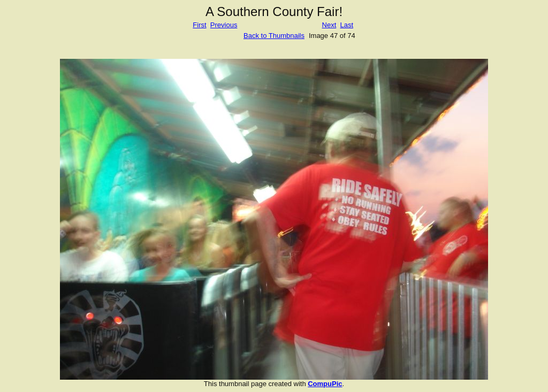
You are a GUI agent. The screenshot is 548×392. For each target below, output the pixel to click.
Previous (224, 25)
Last (347, 25)
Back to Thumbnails (274, 36)
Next (329, 25)
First (199, 25)
